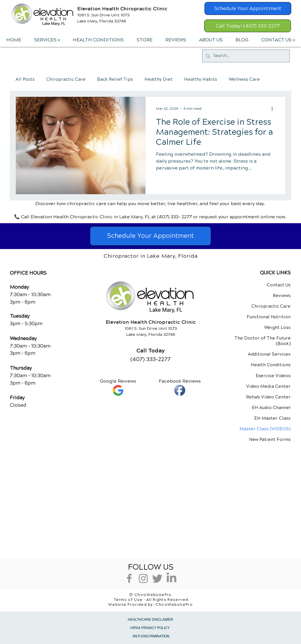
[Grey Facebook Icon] (129, 578)
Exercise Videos (273, 376)
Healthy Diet (159, 79)
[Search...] (245, 56)
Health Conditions (271, 365)
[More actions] (274, 109)
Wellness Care (244, 79)
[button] (47, 40)
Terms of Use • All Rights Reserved (151, 600)
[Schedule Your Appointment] (248, 8)
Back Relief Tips (115, 79)
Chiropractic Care (66, 79)
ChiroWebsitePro (174, 605)
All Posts (25, 79)
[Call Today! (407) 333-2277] (248, 26)
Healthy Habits (201, 79)
